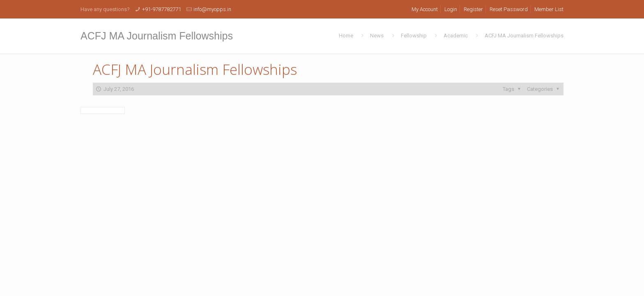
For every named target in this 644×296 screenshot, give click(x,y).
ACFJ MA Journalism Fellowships (524, 36)
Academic (456, 36)
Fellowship (414, 36)
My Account (425, 9)
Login (451, 9)
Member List (549, 9)
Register (473, 9)
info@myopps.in (212, 9)
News (377, 36)
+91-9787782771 (162, 9)
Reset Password (509, 9)
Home (346, 36)
